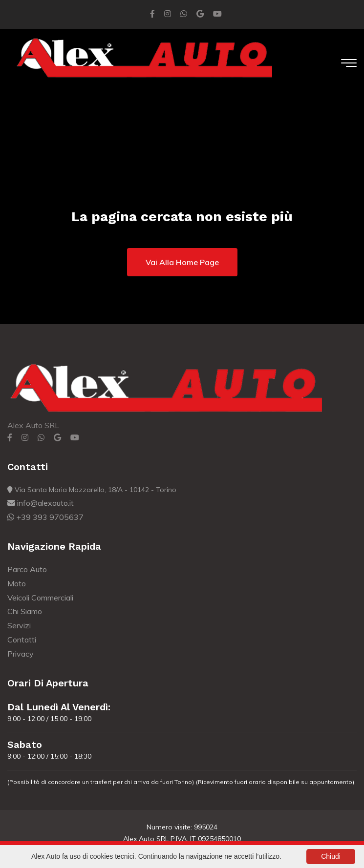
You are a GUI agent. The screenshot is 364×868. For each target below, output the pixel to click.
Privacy (21, 654)
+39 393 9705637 (45, 517)
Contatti (22, 640)
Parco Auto (27, 569)
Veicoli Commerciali (40, 598)
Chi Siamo (25, 611)
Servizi (19, 625)
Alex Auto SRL (33, 425)
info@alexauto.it (41, 503)
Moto (17, 583)
